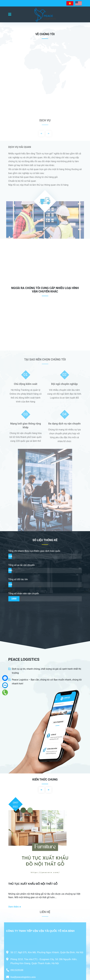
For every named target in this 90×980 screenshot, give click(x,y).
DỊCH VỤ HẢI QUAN (20, 147)
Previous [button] (41, 134)
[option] (45, 190)
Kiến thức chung (45, 780)
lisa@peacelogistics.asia (23, 977)
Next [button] (49, 134)
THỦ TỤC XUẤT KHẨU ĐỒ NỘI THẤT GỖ (33, 884)
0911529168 (17, 970)
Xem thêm (15, 907)
